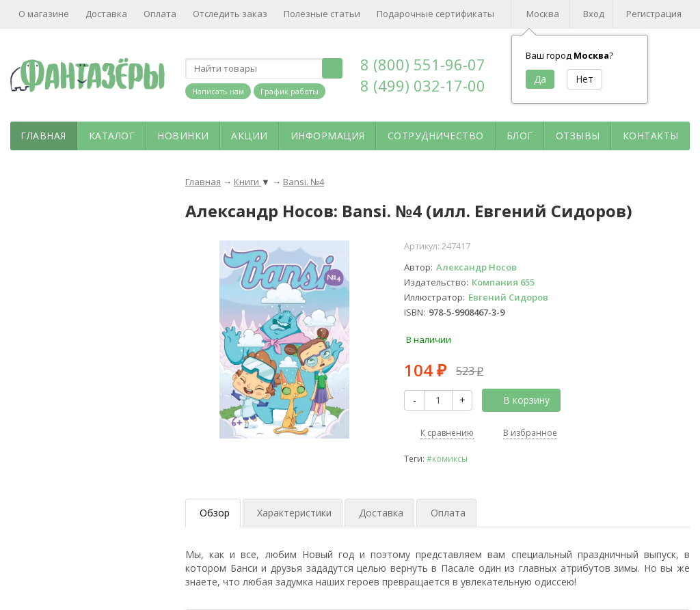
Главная (43, 136)
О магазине (44, 14)
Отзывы (578, 136)
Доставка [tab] (381, 513)
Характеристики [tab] (294, 513)
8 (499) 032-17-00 (423, 85)
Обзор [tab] (215, 513)
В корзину (519, 400)
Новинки (183, 136)
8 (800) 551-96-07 (423, 64)
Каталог (112, 136)
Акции (250, 136)
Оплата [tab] (448, 513)
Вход (594, 14)
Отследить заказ (230, 14)
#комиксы (447, 458)
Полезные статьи (322, 14)
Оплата (160, 14)
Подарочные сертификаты (435, 14)
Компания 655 (503, 282)
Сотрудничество (436, 136)
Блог (520, 136)
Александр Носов (476, 267)
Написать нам (218, 91)
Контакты (651, 136)
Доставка (106, 14)
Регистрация (654, 14)
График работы (290, 91)
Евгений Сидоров (508, 297)
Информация (328, 136)
